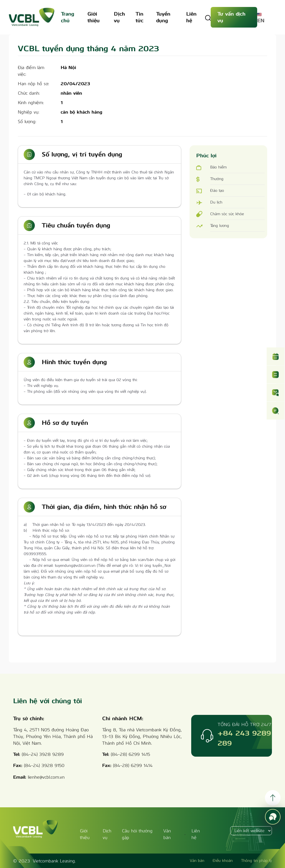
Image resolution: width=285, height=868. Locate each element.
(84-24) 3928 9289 (43, 754)
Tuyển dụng (163, 17)
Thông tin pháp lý (256, 861)
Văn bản (197, 861)
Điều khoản (223, 861)
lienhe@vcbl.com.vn (46, 777)
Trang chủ (67, 17)
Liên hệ (191, 17)
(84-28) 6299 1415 (130, 754)
